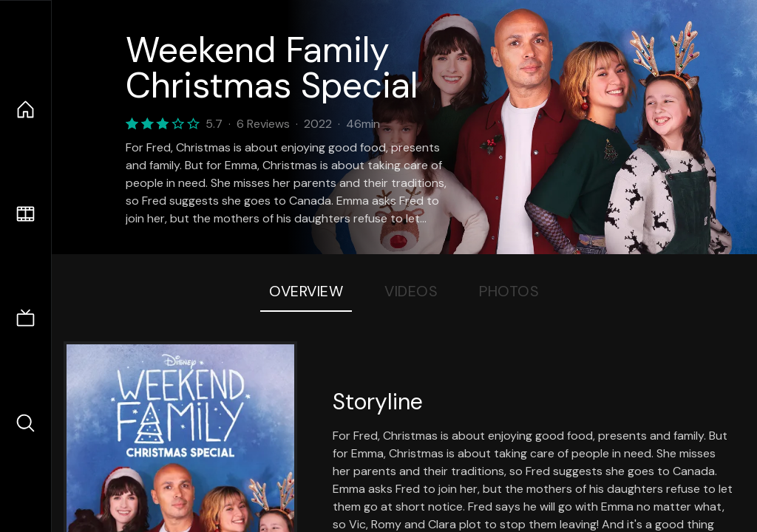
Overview (306, 291)
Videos (411, 291)
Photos (509, 291)
